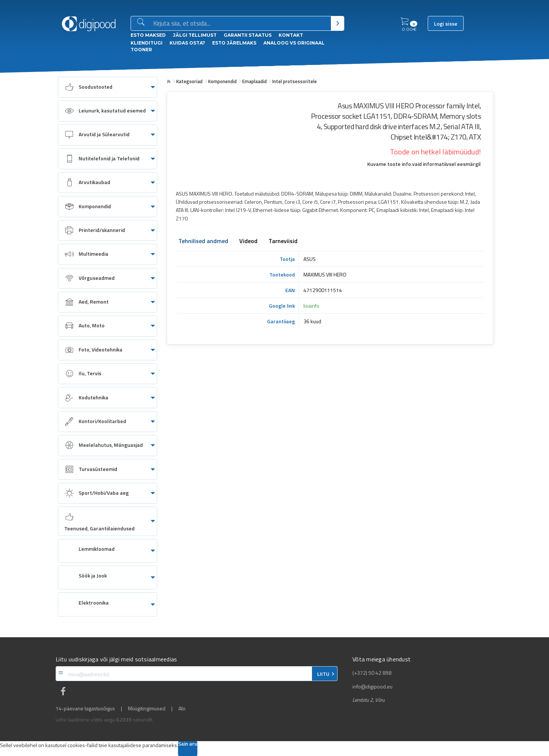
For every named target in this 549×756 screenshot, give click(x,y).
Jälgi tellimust (195, 35)
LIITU (323, 674)
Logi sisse (446, 24)
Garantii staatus (248, 35)
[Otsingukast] (241, 24)
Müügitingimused (147, 708)
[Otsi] (337, 23)
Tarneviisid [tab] (283, 242)
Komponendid (222, 81)
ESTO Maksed (148, 35)
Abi (182, 708)
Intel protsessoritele (295, 81)
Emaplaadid (254, 81)
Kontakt (291, 35)
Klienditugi (147, 43)
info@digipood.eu (372, 687)
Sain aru (188, 744)
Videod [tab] (248, 242)
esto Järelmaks (234, 43)
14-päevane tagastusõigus (85, 708)
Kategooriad (189, 81)
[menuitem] (108, 87)
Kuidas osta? (187, 43)
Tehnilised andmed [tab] (203, 242)
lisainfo (311, 306)
